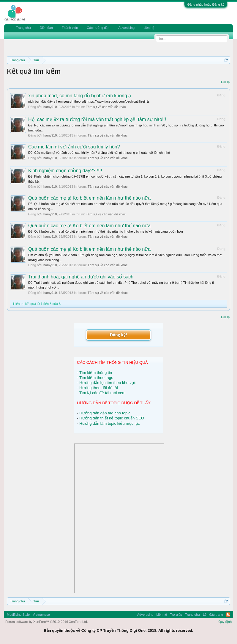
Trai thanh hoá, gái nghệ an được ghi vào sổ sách (81, 277)
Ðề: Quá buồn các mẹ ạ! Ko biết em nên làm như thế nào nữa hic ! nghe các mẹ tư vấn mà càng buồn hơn (106, 231)
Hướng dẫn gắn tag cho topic (105, 413)
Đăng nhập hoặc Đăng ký (206, 4)
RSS (228, 615)
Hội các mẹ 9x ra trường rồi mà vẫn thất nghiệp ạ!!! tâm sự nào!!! (97, 119)
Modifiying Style (18, 615)
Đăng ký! (118, 335)
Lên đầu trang (213, 615)
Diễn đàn (46, 28)
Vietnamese (41, 615)
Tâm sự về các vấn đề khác (106, 107)
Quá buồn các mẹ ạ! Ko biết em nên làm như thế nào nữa (89, 198)
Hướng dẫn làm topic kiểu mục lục (110, 423)
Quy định (225, 622)
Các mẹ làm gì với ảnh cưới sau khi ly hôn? (74, 147)
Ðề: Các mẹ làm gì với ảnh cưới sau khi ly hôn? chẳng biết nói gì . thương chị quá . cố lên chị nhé (99, 153)
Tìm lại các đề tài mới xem (102, 393)
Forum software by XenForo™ (47, 622)
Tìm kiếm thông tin (96, 373)
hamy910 (50, 107)
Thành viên (70, 28)
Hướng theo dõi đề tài (98, 388)
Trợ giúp (176, 615)
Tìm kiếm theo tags (96, 378)
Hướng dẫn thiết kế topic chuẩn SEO (112, 418)
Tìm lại (225, 82)
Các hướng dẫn (98, 28)
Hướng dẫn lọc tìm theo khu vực (108, 383)
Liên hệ (149, 28)
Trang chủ (23, 28)
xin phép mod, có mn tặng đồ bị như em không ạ (80, 96)
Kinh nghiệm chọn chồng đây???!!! (65, 171)
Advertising (127, 28)
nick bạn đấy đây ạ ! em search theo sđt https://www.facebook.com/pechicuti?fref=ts (89, 101)
